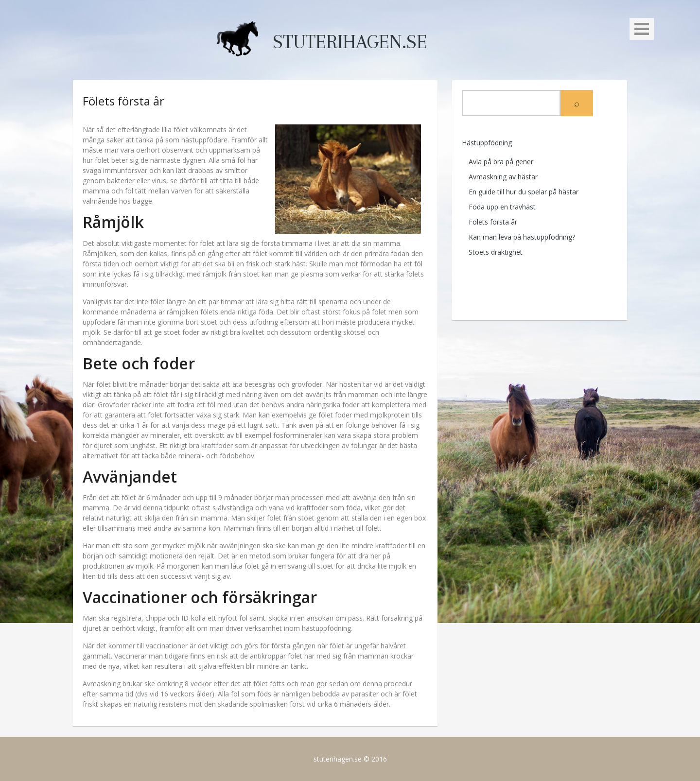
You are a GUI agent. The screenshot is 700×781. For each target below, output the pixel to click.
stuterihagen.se (350, 42)
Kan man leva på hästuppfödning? (522, 237)
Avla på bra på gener (501, 162)
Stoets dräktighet (496, 252)
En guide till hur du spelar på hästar (524, 192)
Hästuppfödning (487, 143)
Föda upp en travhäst (502, 207)
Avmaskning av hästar (503, 177)
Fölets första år (493, 222)
